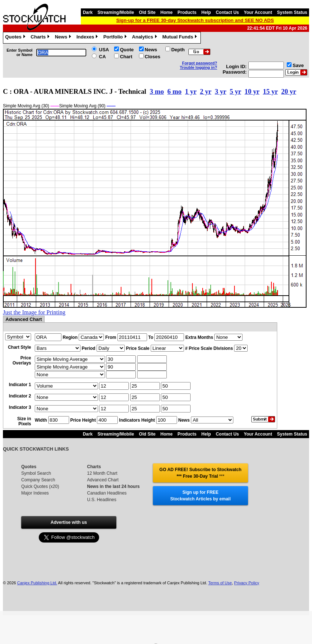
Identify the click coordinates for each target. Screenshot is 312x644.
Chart (126, 57)
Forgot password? (200, 63)
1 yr (191, 91)
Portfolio (116, 38)
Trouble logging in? (199, 67)
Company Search (38, 480)
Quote (127, 50)
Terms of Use (220, 583)
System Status (292, 12)
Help (206, 12)
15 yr (270, 91)
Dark (88, 12)
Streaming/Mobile (116, 12)
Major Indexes (35, 493)
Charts (41, 38)
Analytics (145, 38)
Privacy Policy (247, 583)
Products (187, 12)
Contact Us (227, 12)
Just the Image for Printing (34, 312)
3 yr (220, 91)
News (64, 38)
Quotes (16, 38)
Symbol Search (36, 473)
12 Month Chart (102, 473)
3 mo (157, 91)
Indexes (88, 38)
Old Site (147, 12)
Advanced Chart (103, 480)
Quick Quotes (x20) (40, 486)
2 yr (205, 91)
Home (167, 12)
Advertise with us (69, 522)
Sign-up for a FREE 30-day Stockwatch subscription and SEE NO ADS (195, 20)
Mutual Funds (181, 38)
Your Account (258, 12)
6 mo (174, 91)
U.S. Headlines (102, 500)
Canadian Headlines (107, 493)
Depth (178, 50)
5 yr (235, 91)
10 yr (252, 91)
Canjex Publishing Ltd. (37, 583)
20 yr (289, 91)
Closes (153, 57)
